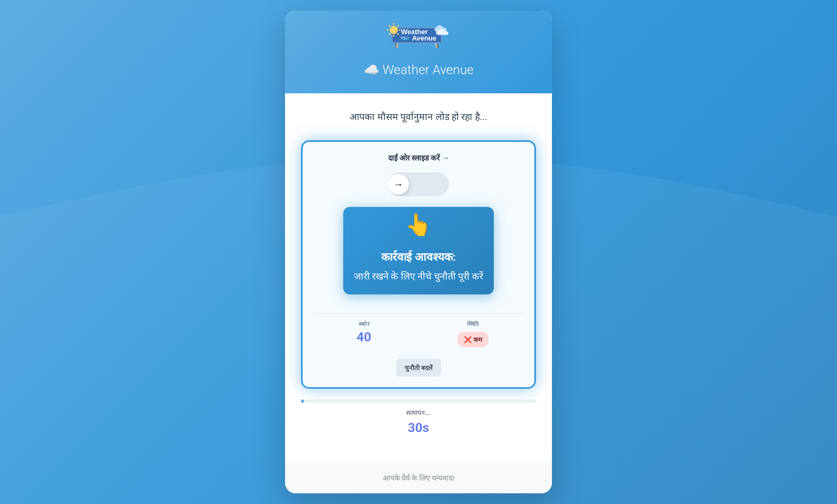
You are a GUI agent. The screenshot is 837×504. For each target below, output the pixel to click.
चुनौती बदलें (418, 368)
